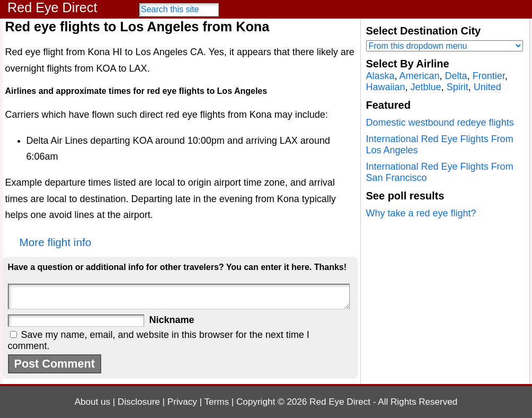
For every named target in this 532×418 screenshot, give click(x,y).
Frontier (489, 76)
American (420, 76)
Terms (217, 402)
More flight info (56, 242)
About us (92, 402)
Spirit (458, 87)
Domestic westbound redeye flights (440, 123)
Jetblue (426, 87)
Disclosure (139, 402)
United (487, 87)
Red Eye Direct (52, 7)
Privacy (182, 402)
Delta (456, 76)
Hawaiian (386, 87)
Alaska (380, 76)
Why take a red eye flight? (421, 213)
